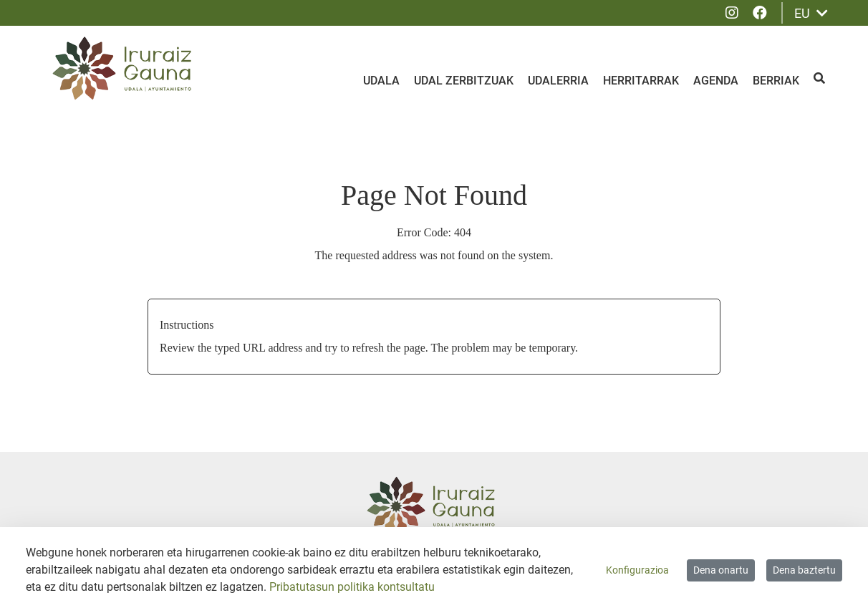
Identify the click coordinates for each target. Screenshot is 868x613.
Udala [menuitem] (381, 81)
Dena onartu (721, 570)
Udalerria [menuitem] (558, 81)
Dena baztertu (804, 570)
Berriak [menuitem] (776, 81)
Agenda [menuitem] (716, 81)
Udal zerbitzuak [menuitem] (464, 81)
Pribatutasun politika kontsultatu (352, 587)
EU (811, 13)
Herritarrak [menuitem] (641, 81)
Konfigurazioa (637, 570)
